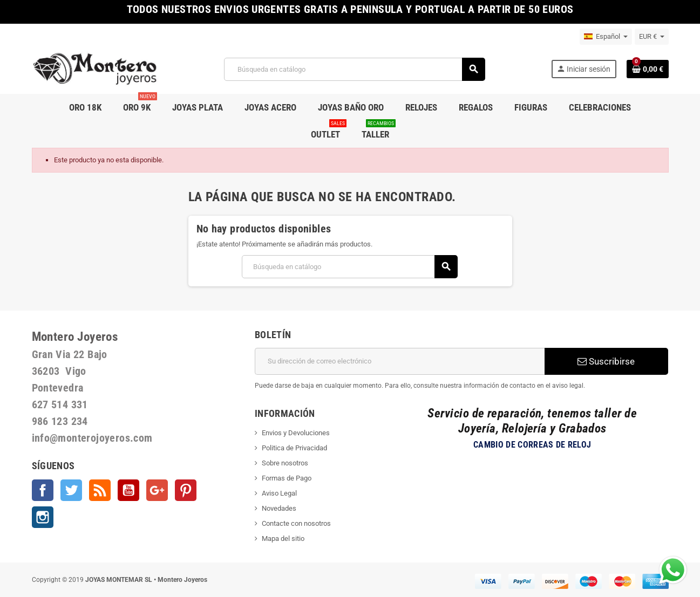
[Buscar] (354, 69)
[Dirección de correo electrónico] (400, 361)
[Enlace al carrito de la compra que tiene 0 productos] (648, 69)
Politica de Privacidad (294, 448)
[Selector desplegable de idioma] (606, 37)
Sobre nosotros (285, 463)
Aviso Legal (279, 493)
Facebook (43, 490)
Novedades (279, 508)
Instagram (43, 517)
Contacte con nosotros (296, 523)
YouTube (128, 490)
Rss (100, 490)
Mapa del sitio (283, 538)
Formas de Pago (287, 478)
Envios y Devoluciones (296, 433)
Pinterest (186, 490)
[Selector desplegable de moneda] (652, 37)
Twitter (71, 490)
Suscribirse (606, 361)
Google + (157, 490)
